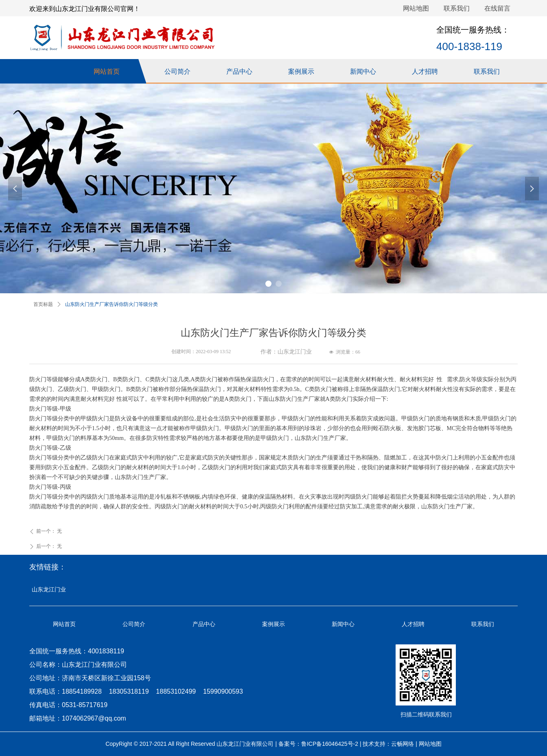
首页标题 (43, 304)
